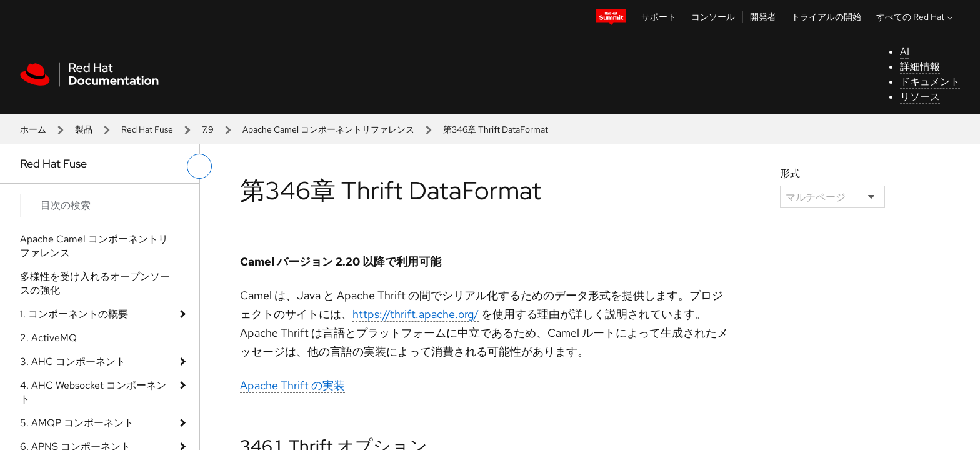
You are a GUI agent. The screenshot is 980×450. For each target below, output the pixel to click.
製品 (84, 129)
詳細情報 (920, 67)
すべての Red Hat (916, 17)
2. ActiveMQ (48, 338)
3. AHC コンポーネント (73, 362)
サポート (659, 17)
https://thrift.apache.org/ (416, 314)
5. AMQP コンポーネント (77, 423)
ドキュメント (930, 82)
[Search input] (100, 206)
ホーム (33, 129)
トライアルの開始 (826, 17)
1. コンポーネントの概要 (74, 314)
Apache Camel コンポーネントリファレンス (328, 129)
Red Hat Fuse (147, 129)
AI (905, 52)
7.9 (208, 129)
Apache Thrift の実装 (292, 385)
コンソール (713, 17)
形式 (790, 173)
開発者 (763, 17)
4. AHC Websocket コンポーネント (93, 392)
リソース (920, 97)
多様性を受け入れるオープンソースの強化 (95, 283)
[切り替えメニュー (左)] (199, 166)
